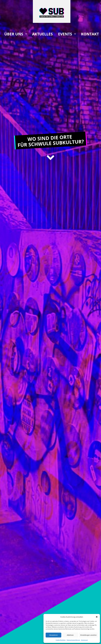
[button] (97, 617)
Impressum (84, 640)
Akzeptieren (53, 635)
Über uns (14, 34)
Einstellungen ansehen (88, 635)
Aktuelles (42, 34)
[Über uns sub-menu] (27, 34)
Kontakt (90, 34)
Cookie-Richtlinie (61, 640)
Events (65, 34)
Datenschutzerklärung (73, 640)
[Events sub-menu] (75, 34)
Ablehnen (70, 635)
